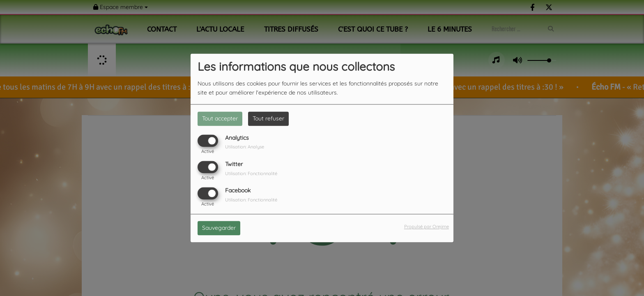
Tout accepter (220, 118)
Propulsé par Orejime (427, 227)
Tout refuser (268, 118)
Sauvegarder (219, 228)
